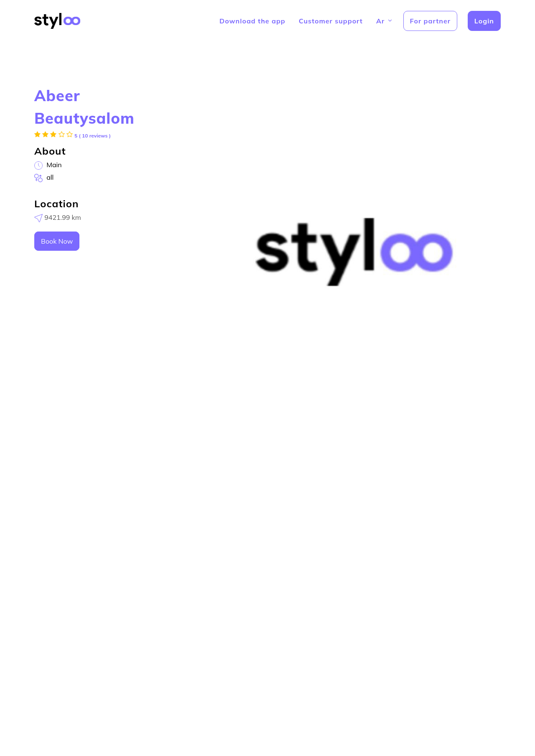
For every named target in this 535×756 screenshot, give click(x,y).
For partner (430, 21)
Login (484, 21)
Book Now (57, 241)
